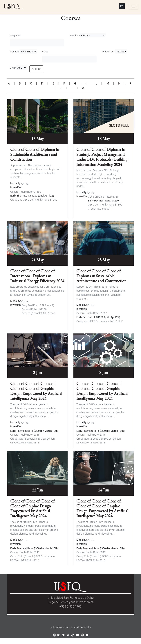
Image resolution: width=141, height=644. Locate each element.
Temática (75, 35)
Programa (15, 35)
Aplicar (36, 69)
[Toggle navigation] (133, 6)
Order (13, 68)
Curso (45, 52)
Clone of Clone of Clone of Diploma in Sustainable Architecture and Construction (101, 276)
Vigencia (14, 52)
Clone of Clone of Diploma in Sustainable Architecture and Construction (35, 154)
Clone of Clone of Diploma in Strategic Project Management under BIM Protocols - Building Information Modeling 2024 (102, 157)
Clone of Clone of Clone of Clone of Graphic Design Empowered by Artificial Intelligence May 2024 (32, 509)
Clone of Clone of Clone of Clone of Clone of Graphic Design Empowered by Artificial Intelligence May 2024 (36, 391)
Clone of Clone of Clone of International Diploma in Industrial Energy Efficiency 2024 (37, 276)
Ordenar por (108, 52)
